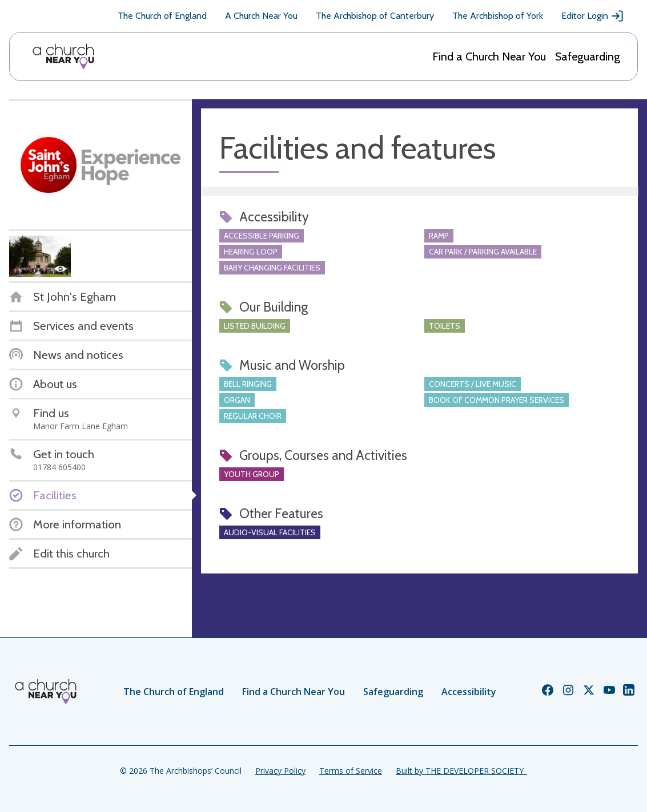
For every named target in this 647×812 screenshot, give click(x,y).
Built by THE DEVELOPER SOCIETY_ (461, 771)
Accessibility (469, 692)
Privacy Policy (280, 771)
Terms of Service (351, 771)
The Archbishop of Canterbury (375, 16)
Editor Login (593, 16)
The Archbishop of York (498, 16)
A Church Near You (261, 16)
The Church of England (162, 16)
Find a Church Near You (489, 56)
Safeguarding (588, 56)
